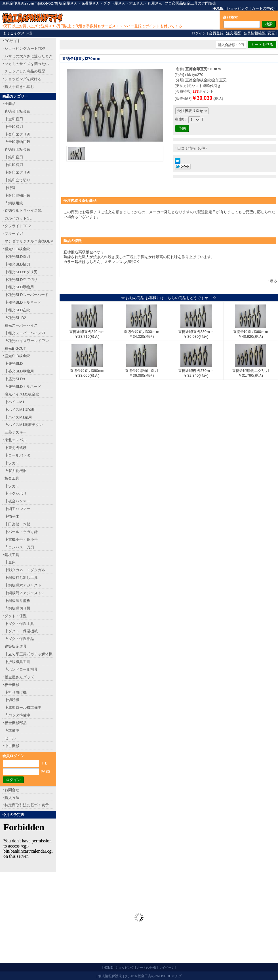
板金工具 (12, 478)
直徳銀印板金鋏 (17, 149)
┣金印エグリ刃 (17, 134)
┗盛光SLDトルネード (23, 387)
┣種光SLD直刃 (17, 257)
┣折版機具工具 (17, 662)
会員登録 (216, 33)
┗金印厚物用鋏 (17, 142)
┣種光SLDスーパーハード (27, 295)
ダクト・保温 (16, 616)
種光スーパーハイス (21, 325)
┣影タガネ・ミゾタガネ (25, 570)
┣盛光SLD (14, 363)
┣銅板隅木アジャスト (23, 585)
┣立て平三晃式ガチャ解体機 (29, 654)
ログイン (199, 33)
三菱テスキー (16, 432)
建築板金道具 (16, 646)
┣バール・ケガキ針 (21, 532)
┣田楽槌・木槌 (17, 524)
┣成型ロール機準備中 (23, 707)
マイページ (167, 967)
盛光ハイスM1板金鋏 (22, 394)
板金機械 (12, 685)
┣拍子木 (12, 516)
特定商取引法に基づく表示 (27, 805)
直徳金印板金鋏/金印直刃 (206, 80)
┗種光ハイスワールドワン (27, 341)
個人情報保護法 (110, 976)
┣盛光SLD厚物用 (19, 371)
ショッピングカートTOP (25, 48)
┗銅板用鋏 (14, 203)
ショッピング (237, 8)
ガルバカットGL (18, 218)
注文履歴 (233, 33)
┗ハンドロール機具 (21, 669)
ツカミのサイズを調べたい (27, 64)
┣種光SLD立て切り (21, 280)
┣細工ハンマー (17, 509)
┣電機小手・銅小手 (21, 539)
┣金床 (10, 562)
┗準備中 (12, 731)
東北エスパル (16, 440)
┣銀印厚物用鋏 (17, 195)
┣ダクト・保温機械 (21, 631)
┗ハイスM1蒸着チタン (24, 425)
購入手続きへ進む (19, 87)
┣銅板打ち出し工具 (21, 578)
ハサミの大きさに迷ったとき (29, 56)
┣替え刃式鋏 (16, 448)
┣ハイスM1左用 (18, 417)
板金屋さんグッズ (19, 677)
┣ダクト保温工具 (19, 624)
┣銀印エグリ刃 (17, 172)
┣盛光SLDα (15, 379)
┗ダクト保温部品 (19, 639)
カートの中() (263, 8)
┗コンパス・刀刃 (19, 547)
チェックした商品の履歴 (25, 71)
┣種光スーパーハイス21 (25, 333)
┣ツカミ (12, 463)
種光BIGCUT (15, 348)
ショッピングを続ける (23, 79)
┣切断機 (12, 700)
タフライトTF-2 (18, 226)
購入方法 (12, 798)
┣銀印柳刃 (14, 165)
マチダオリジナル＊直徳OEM (29, 241)
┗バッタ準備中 (17, 715)
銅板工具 (12, 555)
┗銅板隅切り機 (17, 608)
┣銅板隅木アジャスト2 (24, 593)
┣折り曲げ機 (16, 692)
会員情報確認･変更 (259, 33)
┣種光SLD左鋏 (17, 310)
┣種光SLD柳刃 (17, 264)
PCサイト (13, 41)
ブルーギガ (14, 234)
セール (10, 738)
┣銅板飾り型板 (17, 601)
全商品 (10, 104)
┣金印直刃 (14, 119)
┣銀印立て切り (17, 180)
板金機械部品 (16, 723)
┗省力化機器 (16, 471)
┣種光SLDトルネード (23, 302)
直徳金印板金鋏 (17, 111)
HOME (218, 8)
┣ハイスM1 (14, 402)
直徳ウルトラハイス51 (23, 211)
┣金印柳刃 (14, 127)
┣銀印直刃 (14, 157)
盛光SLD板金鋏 (17, 356)
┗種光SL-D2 (15, 318)
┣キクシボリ (16, 493)
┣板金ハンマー (17, 501)
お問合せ (12, 790)
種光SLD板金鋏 (17, 249)
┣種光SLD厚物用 (19, 287)
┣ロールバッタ (17, 455)
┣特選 (10, 188)
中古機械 (12, 746)
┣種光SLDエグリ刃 (21, 272)
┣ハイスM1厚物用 (20, 410)
